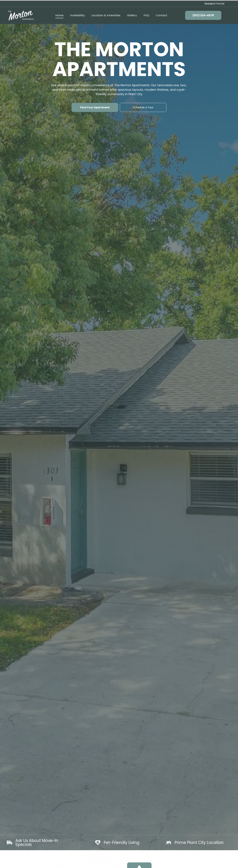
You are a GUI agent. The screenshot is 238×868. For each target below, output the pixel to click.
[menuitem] (59, 15)
